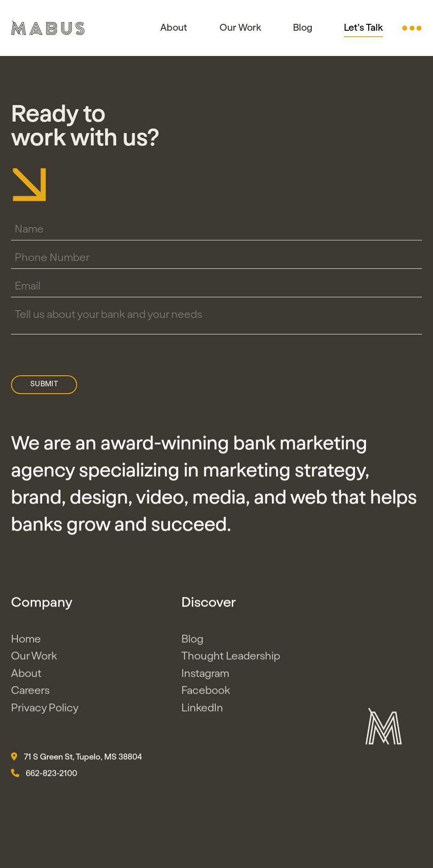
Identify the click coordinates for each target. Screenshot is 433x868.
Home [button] (26, 641)
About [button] (174, 28)
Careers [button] (30, 693)
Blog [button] (303, 28)
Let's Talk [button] (363, 28)
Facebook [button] (206, 693)
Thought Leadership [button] (231, 658)
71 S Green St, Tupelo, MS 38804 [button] (76, 759)
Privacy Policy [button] (45, 710)
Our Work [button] (240, 28)
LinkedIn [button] (202, 710)
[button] (412, 28)
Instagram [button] (205, 675)
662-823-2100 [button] (44, 775)
